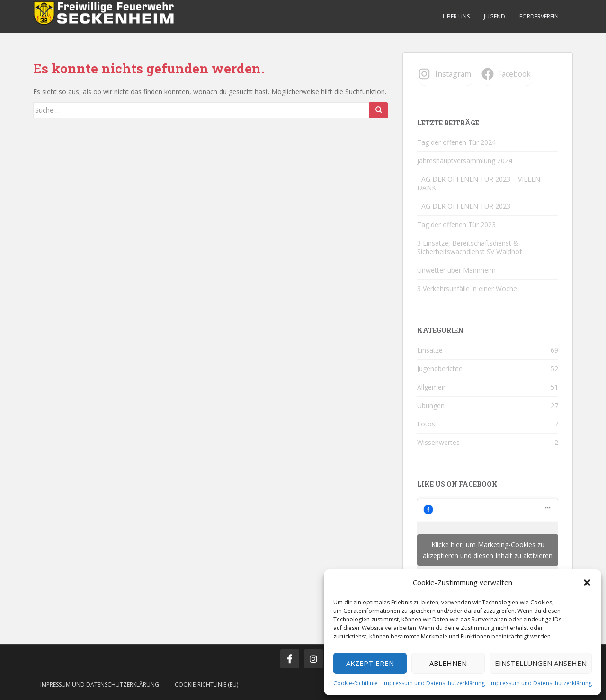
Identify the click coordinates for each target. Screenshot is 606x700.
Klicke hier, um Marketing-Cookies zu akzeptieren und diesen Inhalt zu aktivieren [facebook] (488, 550)
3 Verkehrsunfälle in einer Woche (467, 288)
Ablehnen (448, 663)
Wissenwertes (438, 442)
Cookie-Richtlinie (356, 683)
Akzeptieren (370, 663)
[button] (587, 583)
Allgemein (432, 387)
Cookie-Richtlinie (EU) (206, 685)
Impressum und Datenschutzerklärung (434, 683)
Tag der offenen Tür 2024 (456, 142)
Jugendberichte (440, 368)
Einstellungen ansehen (541, 663)
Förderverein (539, 16)
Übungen (431, 405)
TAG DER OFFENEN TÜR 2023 (464, 206)
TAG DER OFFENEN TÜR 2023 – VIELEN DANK (479, 183)
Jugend (495, 16)
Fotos (426, 424)
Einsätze (430, 350)
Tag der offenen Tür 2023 (456, 225)
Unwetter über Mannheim (456, 270)
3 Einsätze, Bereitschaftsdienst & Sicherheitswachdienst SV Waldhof (469, 247)
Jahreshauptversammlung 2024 (465, 161)
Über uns (456, 16)
